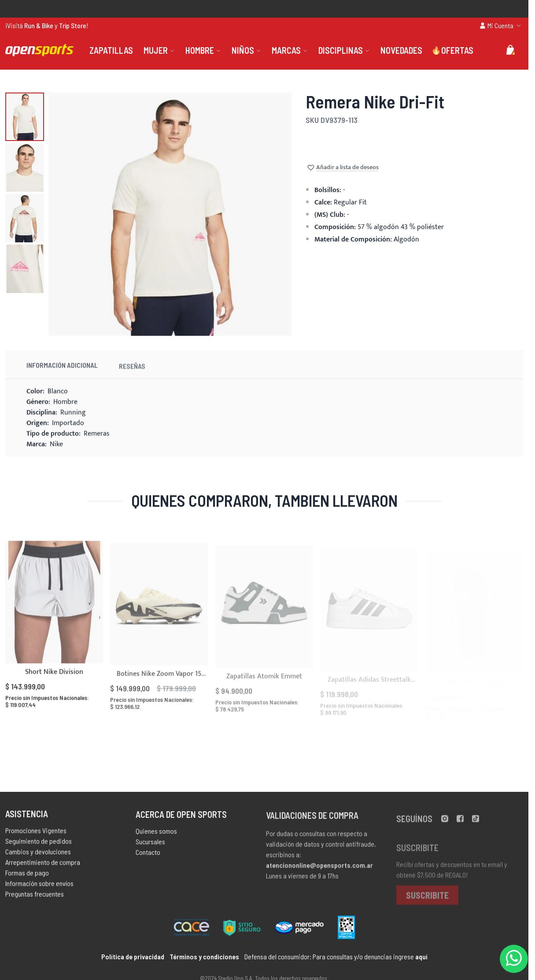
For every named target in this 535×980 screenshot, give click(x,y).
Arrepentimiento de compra (43, 866)
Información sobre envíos (39, 887)
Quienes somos (156, 837)
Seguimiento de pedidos (39, 845)
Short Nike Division (54, 682)
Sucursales (150, 847)
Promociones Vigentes (36, 834)
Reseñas (132, 377)
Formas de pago (27, 877)
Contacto (148, 858)
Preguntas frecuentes (35, 898)
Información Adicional (62, 375)
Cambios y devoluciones (38, 856)
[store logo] (39, 50)
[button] (25, 117)
